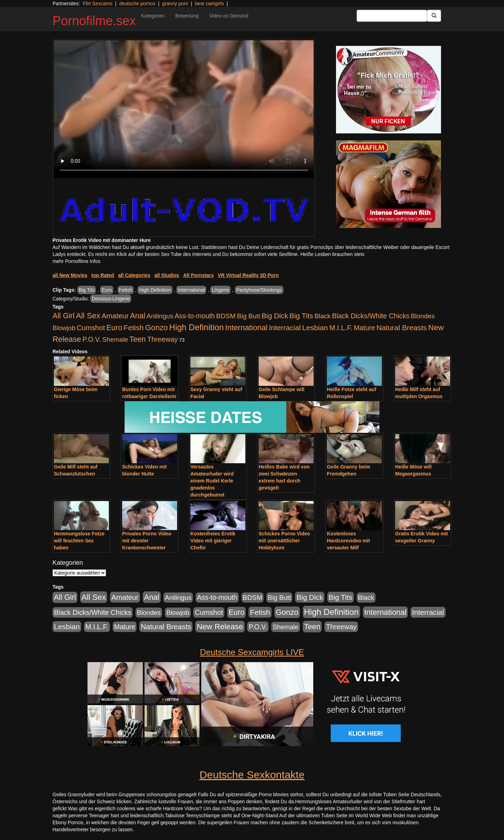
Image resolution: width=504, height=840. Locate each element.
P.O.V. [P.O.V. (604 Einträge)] (92, 339)
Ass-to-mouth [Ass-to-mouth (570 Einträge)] (195, 316)
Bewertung (187, 16)
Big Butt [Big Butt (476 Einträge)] (248, 316)
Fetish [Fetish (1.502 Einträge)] (134, 328)
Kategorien (153, 16)
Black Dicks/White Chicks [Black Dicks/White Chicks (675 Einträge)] (371, 316)
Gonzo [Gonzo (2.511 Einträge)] (156, 328)
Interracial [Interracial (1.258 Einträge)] (285, 328)
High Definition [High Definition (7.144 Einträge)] (196, 327)
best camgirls (209, 4)
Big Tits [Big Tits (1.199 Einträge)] (301, 316)
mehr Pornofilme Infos (76, 261)
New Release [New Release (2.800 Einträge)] (220, 627)
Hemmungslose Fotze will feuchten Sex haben (79, 541)
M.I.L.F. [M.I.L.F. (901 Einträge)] (341, 328)
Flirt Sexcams (97, 4)
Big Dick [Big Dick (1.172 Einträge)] (275, 316)
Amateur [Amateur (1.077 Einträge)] (115, 316)
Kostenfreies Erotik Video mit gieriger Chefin (213, 541)
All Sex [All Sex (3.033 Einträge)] (88, 316)
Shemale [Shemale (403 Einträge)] (115, 339)
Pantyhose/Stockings (259, 290)
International (191, 290)
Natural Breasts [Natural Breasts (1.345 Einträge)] (401, 328)
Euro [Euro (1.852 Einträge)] (114, 328)
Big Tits (87, 290)
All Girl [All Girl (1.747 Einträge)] (64, 316)
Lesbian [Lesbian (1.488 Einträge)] (315, 328)
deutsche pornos (137, 4)
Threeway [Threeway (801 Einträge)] (163, 339)
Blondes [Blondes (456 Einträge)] (423, 316)
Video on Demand (229, 16)
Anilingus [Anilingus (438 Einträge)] (160, 316)
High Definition (155, 290)
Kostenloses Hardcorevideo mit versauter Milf (348, 541)
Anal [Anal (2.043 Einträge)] (138, 316)
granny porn (175, 4)
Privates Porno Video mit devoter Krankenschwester (147, 541)
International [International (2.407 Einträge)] (246, 328)
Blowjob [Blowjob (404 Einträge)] (64, 328)
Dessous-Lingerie (111, 299)
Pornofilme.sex (94, 21)
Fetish (126, 290)
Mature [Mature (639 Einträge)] (365, 328)
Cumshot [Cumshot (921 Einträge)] (91, 328)
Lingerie (220, 290)
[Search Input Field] (392, 16)
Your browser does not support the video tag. (184, 109)
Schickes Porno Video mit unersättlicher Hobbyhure (284, 541)
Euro (107, 290)
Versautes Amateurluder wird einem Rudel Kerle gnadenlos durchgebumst (212, 481)
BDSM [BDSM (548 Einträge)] (226, 316)
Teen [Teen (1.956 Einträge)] (138, 339)
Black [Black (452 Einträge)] (323, 316)
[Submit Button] (434, 16)
